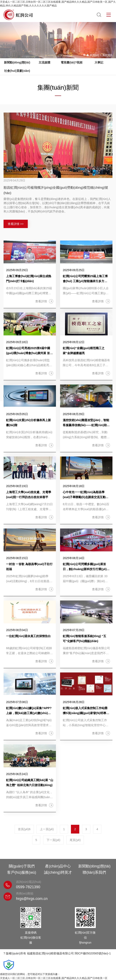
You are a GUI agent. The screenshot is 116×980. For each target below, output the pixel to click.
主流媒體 (44, 62)
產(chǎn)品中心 (58, 866)
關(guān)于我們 (22, 866)
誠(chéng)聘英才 (58, 872)
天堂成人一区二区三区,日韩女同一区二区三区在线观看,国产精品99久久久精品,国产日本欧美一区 (54, 978)
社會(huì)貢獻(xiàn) (17, 71)
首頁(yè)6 (24, 829)
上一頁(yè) (47, 829)
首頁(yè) (94, 55)
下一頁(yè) (53, 840)
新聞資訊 (107, 55)
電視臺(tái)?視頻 (72, 62)
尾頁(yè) (75, 840)
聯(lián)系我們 (94, 872)
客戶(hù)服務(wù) (22, 872)
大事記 (99, 62)
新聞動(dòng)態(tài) (17, 62)
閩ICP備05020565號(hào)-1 (93, 953)
